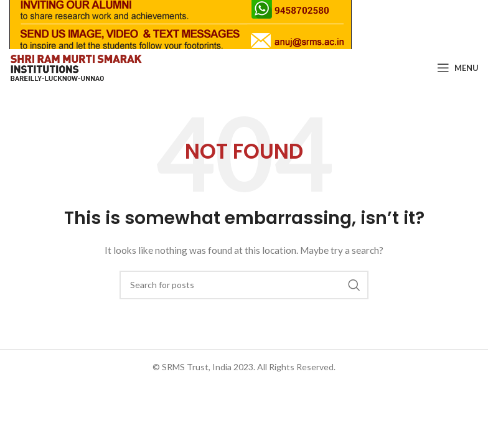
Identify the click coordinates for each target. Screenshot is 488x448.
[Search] (244, 284)
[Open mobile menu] (458, 67)
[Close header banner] (472, 25)
